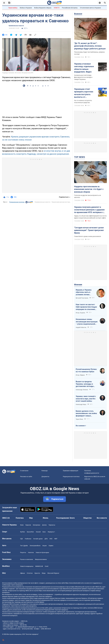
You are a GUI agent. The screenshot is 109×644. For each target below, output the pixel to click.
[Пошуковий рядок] (105, 3)
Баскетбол (30, 532)
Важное (78, 14)
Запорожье (37, 525)
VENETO (57, 8)
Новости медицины (27, 566)
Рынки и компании (27, 559)
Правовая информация (71, 471)
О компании (24, 471)
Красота (37, 573)
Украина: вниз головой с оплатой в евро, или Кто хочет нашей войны (86, 399)
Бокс (44, 532)
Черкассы (52, 525)
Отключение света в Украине (90, 8)
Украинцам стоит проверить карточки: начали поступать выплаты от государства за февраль (85, 93)
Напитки (31, 552)
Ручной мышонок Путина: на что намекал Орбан (86, 370)
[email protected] (27, 629)
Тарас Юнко (79, 419)
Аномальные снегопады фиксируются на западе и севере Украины (83, 77)
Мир (31, 518)
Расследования (63, 518)
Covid (46, 566)
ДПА (46, 539)
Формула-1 (51, 532)
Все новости (102, 518)
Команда (45, 471)
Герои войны (13, 8)
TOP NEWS (80, 157)
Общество (87, 518)
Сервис (51, 546)
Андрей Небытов (81, 327)
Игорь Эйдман (80, 375)
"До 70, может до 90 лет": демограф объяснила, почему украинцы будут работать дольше (90, 46)
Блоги (72, 518)
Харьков (28, 525)
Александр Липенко (82, 390)
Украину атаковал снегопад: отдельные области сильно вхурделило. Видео (84, 68)
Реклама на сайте (26, 477)
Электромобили (35, 546)
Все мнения (80, 426)
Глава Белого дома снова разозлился (88, 236)
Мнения (78, 285)
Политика (20, 518)
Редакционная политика (17, 202)
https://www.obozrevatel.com (74, 583)
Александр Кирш (81, 404)
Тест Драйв (24, 546)
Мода (44, 573)
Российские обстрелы (70, 8)
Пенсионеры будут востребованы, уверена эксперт (89, 53)
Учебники (28, 539)
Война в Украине (26, 8)
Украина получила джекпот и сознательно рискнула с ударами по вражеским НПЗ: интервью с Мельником (89, 210)
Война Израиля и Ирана (43, 8)
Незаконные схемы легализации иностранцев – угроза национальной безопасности (87, 322)
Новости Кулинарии (42, 552)
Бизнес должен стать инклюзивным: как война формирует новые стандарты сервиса (86, 414)
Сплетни (30, 573)
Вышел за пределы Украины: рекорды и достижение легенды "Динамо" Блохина (85, 384)
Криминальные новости (16, 26)
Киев (22, 525)
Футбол (23, 532)
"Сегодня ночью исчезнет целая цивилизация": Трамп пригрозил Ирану (89, 230)
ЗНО (51, 539)
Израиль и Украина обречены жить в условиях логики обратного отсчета (84, 292)
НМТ (56, 539)
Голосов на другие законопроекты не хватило (87, 196)
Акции (45, 546)
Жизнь (46, 518)
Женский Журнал (53, 573)
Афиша (23, 573)
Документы (45, 477)
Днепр (44, 525)
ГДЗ (21, 539)
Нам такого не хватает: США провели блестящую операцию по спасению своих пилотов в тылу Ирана (86, 307)
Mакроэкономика (41, 559)
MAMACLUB (39, 566)
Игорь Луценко (80, 313)
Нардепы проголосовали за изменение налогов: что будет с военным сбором (89, 189)
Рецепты (23, 552)
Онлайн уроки (38, 539)
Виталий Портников (82, 298)
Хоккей (38, 532)
